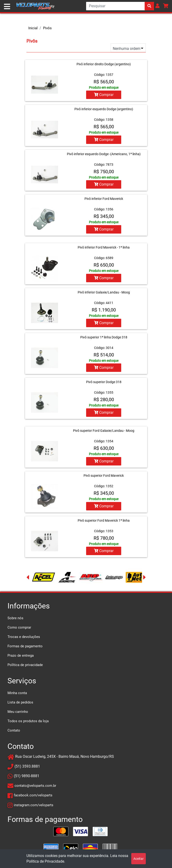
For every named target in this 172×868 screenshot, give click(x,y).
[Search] (120, 6)
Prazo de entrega (21, 654)
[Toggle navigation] (7, 7)
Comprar (104, 95)
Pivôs (47, 28)
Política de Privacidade (45, 861)
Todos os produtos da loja (28, 719)
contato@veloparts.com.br (35, 784)
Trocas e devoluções (24, 635)
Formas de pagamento (25, 644)
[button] (157, 6)
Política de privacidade (25, 663)
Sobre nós (15, 616)
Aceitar (139, 859)
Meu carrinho (18, 710)
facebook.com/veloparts (33, 793)
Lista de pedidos (20, 700)
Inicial (33, 28)
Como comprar (19, 626)
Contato (14, 729)
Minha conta (17, 691)
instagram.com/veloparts (34, 803)
